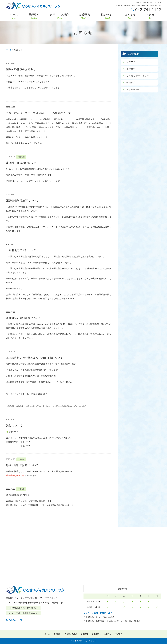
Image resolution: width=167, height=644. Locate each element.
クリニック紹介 (59, 16)
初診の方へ (108, 16)
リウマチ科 (133, 62)
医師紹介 (34, 16)
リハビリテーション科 (139, 76)
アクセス (152, 16)
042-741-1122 (23, 619)
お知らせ (130, 16)
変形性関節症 (134, 90)
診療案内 (85, 16)
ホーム (14, 16)
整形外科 (131, 69)
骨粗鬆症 (131, 83)
